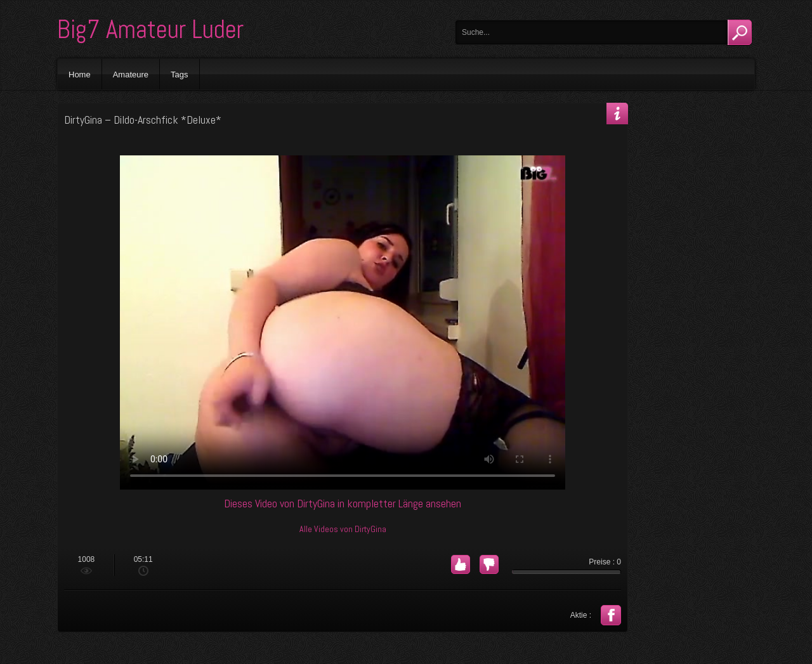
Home (80, 75)
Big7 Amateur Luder (150, 29)
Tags (179, 75)
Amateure (131, 75)
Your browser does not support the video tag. (343, 322)
